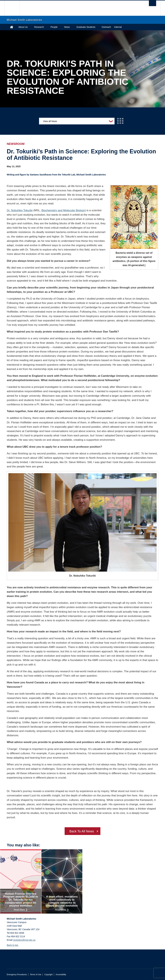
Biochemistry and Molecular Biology (63, 210)
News (67, 27)
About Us (23, 27)
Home (12, 27)
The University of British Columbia (14, 8)
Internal (118, 27)
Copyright (48, 975)
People (54, 27)
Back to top (14, 945)
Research (39, 27)
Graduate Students (86, 27)
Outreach (106, 27)
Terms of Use (36, 975)
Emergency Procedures (17, 975)
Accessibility (61, 975)
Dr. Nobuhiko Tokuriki (20, 210)
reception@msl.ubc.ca (24, 940)
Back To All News (82, 831)
